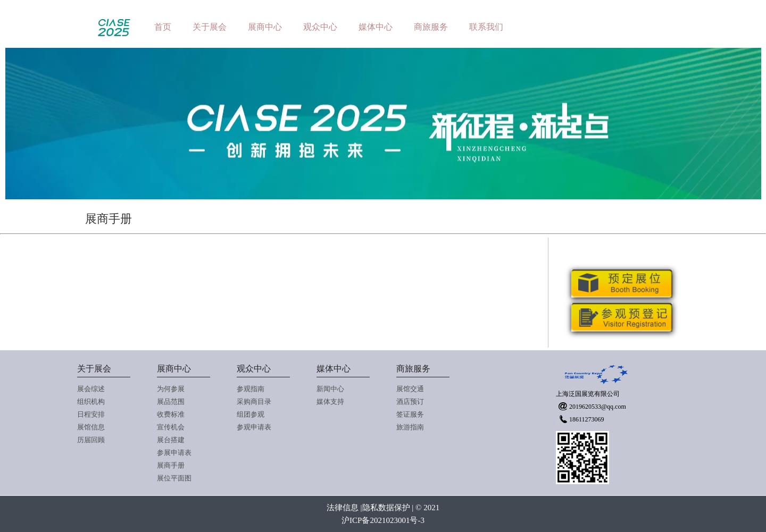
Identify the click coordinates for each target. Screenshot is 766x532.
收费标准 (171, 414)
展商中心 (265, 27)
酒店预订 (410, 402)
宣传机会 (171, 427)
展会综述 (91, 389)
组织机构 (91, 402)
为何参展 (171, 389)
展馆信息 (91, 427)
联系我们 (486, 27)
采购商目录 (254, 402)
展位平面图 (174, 478)
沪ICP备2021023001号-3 (383, 520)
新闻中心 (330, 389)
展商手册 (171, 465)
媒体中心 (376, 27)
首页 (163, 27)
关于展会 (210, 27)
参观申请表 (254, 427)
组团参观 (251, 414)
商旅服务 (431, 27)
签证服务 (410, 414)
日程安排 (91, 414)
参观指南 (251, 389)
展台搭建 (171, 440)
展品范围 (171, 402)
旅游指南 (410, 427)
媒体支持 (330, 402)
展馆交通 (410, 389)
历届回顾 (91, 440)
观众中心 (320, 27)
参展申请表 (174, 453)
